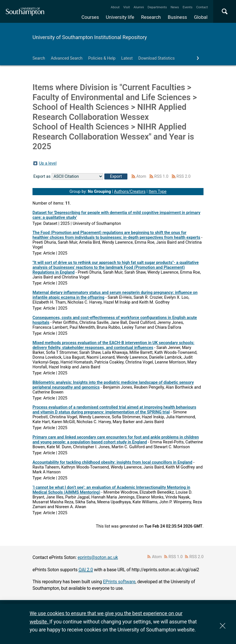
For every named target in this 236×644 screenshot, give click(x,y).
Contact (202, 7)
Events (188, 7)
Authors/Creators (130, 192)
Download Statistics (156, 58)
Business (178, 17)
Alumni (139, 7)
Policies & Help (102, 58)
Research (151, 17)
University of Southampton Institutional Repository (90, 37)
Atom (141, 176)
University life (120, 17)
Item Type (157, 192)
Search (39, 58)
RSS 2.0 (184, 176)
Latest (127, 58)
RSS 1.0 (161, 176)
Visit (127, 7)
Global (201, 17)
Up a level (48, 163)
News (175, 7)
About (115, 7)
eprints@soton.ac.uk (98, 557)
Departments (157, 7)
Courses (90, 17)
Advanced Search (67, 58)
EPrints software (119, 582)
